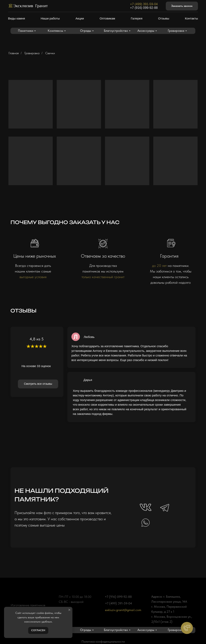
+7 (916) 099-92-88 (144, 8)
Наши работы (50, 18)
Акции (80, 18)
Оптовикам (107, 18)
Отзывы (164, 18)
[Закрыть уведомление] (69, 610)
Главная (14, 53)
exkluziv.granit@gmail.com (123, 610)
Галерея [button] (137, 18)
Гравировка (32, 53)
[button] (182, 6)
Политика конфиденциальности (103, 641)
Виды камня (16, 18)
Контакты (191, 18)
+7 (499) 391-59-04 (144, 4)
